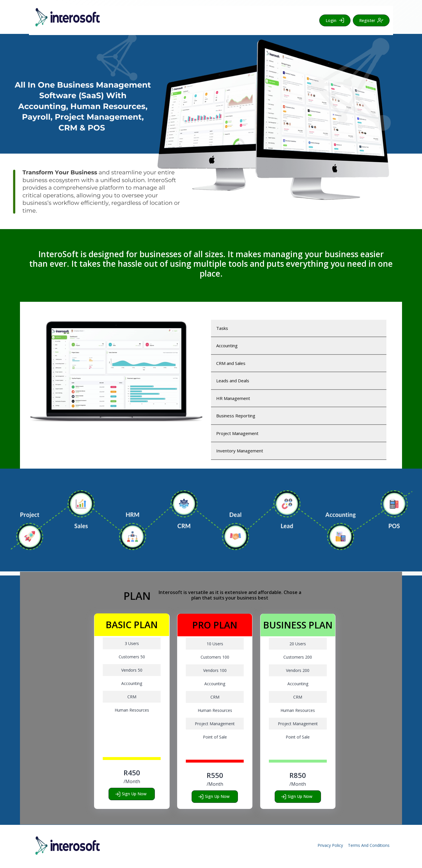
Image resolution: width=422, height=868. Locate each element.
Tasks (222, 328)
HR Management (233, 398)
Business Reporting (236, 416)
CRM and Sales (231, 363)
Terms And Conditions (369, 845)
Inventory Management (240, 451)
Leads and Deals (233, 381)
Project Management (237, 433)
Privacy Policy (330, 845)
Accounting (227, 346)
